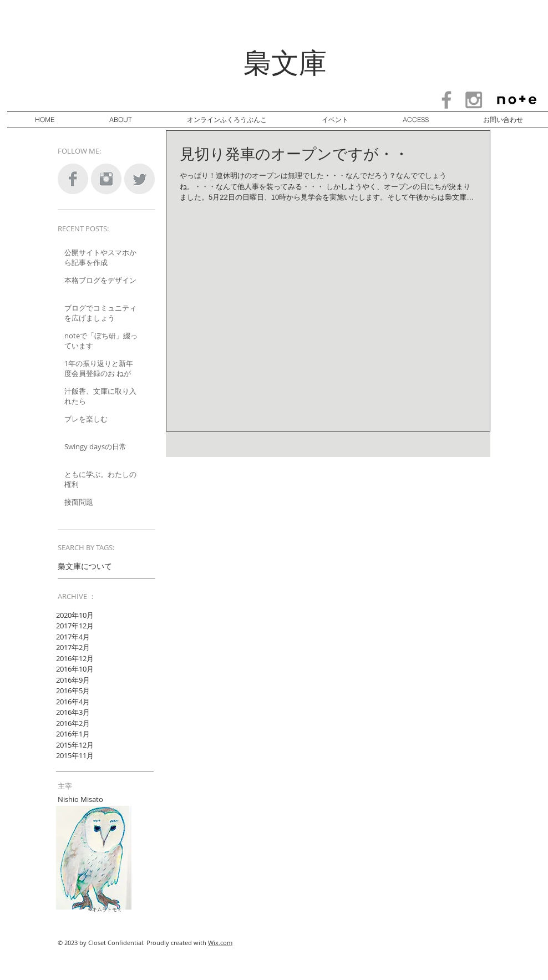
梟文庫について (85, 566)
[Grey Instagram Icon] (474, 100)
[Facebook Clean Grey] (73, 179)
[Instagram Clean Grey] (106, 179)
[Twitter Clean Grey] (139, 179)
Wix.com (220, 943)
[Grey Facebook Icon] (446, 100)
